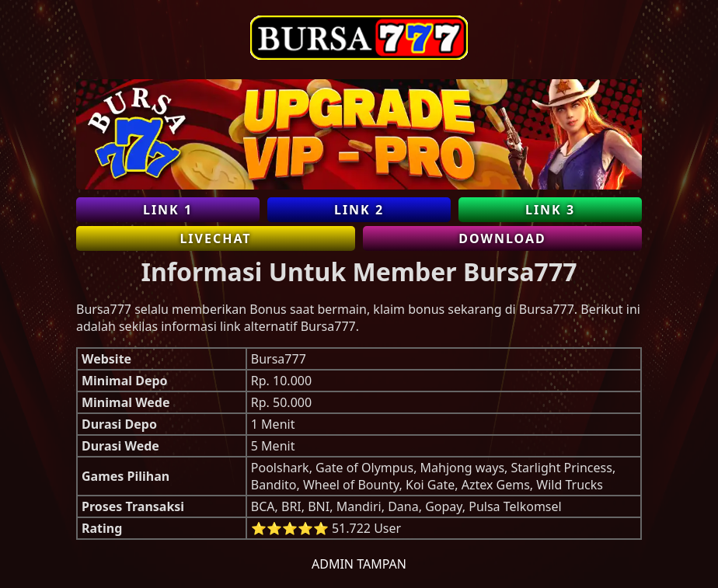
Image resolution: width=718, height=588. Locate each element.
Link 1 (168, 210)
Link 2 (359, 210)
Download (502, 238)
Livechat (215, 238)
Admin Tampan (359, 564)
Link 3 (550, 210)
